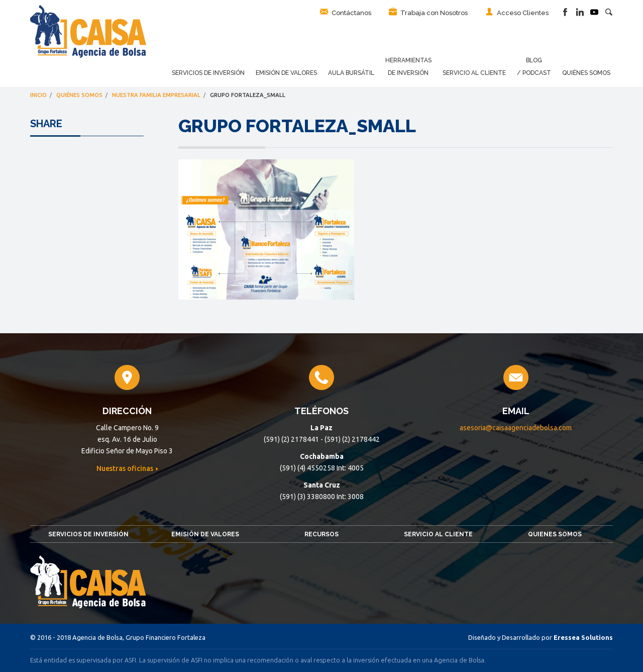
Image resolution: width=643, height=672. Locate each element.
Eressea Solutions (583, 637)
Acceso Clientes (517, 12)
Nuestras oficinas (126, 468)
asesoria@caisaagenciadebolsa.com (516, 428)
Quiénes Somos (586, 73)
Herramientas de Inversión (408, 67)
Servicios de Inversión (208, 73)
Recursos (321, 534)
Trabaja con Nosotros (428, 12)
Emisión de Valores (286, 73)
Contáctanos (346, 12)
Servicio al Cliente (474, 73)
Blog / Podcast (534, 67)
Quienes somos (555, 534)
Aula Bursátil (351, 73)
